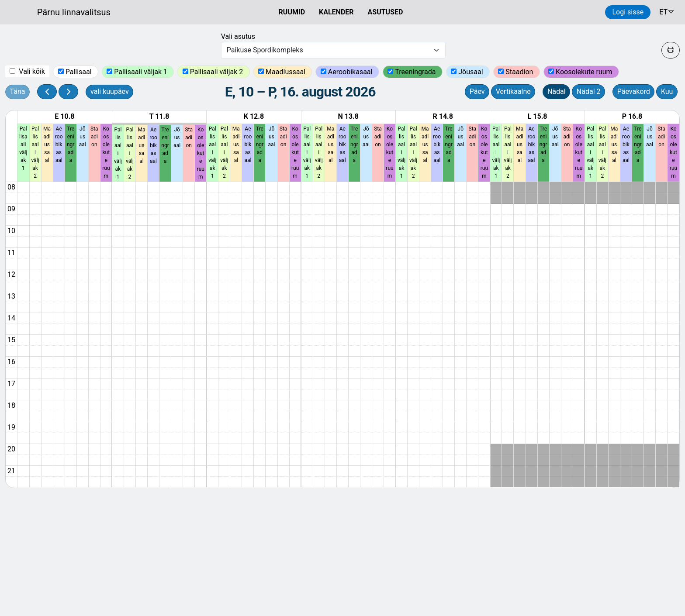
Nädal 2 (589, 91)
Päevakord (634, 91)
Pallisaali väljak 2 (218, 72)
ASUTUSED (386, 12)
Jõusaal (471, 72)
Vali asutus (238, 36)
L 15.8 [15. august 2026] (538, 116)
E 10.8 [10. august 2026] (64, 116)
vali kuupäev (110, 91)
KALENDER (336, 12)
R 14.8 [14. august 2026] (443, 116)
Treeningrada (416, 72)
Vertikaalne (513, 91)
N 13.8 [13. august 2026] (348, 116)
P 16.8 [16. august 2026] (632, 116)
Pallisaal (80, 72)
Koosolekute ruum (585, 72)
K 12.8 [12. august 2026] (254, 116)
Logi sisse (628, 12)
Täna (18, 91)
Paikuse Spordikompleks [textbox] (265, 50)
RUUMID (292, 12)
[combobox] (334, 50)
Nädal (557, 91)
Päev (477, 91)
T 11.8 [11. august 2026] (159, 116)
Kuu (667, 91)
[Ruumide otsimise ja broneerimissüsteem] (55, 12)
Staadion (520, 72)
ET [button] (667, 12)
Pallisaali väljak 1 (142, 72)
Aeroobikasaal (351, 72)
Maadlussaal (286, 72)
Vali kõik (32, 72)
